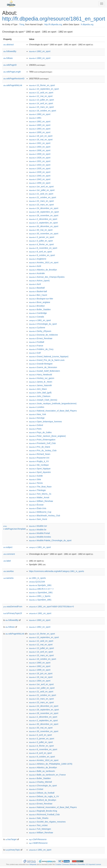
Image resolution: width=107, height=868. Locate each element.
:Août (35, 266)
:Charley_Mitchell (40, 782)
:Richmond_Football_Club (44, 814)
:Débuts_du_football (42, 793)
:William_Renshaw (41, 501)
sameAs (8, 578)
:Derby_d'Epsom (40, 331)
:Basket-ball (38, 291)
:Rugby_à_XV (39, 461)
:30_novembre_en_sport (44, 234)
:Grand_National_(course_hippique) (49, 356)
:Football (36, 342)
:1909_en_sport (40, 154)
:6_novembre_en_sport (43, 248)
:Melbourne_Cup (40, 512)
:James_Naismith (40, 385)
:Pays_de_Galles (40, 432)
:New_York (38, 414)
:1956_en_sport (40, 183)
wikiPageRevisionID (14, 79)
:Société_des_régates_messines (47, 822)
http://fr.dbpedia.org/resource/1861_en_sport (54, 19)
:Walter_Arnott (39, 497)
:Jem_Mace (38, 389)
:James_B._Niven (41, 382)
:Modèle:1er (38, 526)
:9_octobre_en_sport (42, 255)
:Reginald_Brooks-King (43, 811)
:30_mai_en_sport (41, 230)
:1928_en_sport (40, 158)
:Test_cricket (38, 825)
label (7, 561)
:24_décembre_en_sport (44, 208)
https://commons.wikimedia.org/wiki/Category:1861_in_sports (56, 571)
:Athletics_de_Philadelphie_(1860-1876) (51, 764)
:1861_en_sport (40, 320)
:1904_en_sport (40, 147)
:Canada (36, 317)
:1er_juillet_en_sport (42, 190)
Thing (22, 24)
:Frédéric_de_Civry (41, 349)
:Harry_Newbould (40, 375)
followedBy (10, 51)
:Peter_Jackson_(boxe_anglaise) (47, 436)
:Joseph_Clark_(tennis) (43, 400)
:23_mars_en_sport (41, 205)
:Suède (36, 476)
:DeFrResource (38, 839)
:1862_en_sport (40, 51)
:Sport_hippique (40, 469)
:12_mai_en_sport (41, 96)
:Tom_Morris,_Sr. (40, 494)
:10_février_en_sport (42, 85)
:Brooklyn (37, 306)
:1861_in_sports (37, 578)
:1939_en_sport (40, 172)
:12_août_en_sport (41, 93)
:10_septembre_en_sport (44, 89)
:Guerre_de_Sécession (43, 367)
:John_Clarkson (40, 396)
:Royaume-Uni (39, 458)
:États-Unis (38, 508)
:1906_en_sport (40, 150)
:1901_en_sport (40, 143)
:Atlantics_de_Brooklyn (43, 270)
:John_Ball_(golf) (40, 393)
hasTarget (11, 839)
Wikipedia (33, 864)
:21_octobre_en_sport (42, 197)
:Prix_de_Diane (40, 447)
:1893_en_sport (40, 129)
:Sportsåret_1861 (41, 593)
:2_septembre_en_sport (43, 223)
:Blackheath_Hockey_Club (45, 516)
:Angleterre (38, 259)
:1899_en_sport (40, 132)
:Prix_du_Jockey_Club (43, 450)
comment (9, 554)
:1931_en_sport (40, 161)
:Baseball (37, 288)
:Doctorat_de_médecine (43, 335)
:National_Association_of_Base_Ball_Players (53, 411)
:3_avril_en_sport (40, 735)
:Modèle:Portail (39, 533)
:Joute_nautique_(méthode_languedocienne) (53, 403)
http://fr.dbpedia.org (53, 24)
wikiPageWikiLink (13, 85)
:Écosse (36, 505)
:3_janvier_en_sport (41, 237)
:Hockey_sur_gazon (42, 378)
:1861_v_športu (40, 596)
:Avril (35, 284)
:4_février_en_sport (41, 244)
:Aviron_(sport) (39, 281)
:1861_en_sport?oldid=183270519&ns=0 (51, 607)
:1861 (35, 118)
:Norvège (37, 418)
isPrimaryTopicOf (13, 613)
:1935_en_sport (40, 168)
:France (36, 346)
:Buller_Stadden (40, 309)
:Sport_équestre (40, 472)
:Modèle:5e (38, 530)
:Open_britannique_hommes (45, 422)
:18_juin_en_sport (41, 136)
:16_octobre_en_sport (42, 111)
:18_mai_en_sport (41, 140)
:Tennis (36, 483)
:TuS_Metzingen (40, 829)
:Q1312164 (37, 582)
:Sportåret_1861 (40, 600)
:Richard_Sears (40, 454)
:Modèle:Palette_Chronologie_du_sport (50, 540)
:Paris (35, 429)
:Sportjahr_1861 (40, 585)
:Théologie (37, 490)
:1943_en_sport (40, 179)
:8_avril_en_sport (40, 252)
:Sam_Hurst (38, 519)
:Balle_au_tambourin (42, 771)
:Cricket (36, 789)
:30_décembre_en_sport (44, 226)
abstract (9, 45)
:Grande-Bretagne (41, 364)
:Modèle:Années (40, 537)
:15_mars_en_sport (41, 107)
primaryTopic (13, 850)
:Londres (37, 407)
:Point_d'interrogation (42, 440)
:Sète (35, 479)
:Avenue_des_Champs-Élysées (47, 277)
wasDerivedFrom (13, 607)
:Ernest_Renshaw (41, 338)
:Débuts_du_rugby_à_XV (44, 796)
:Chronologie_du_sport (43, 324)
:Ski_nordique (39, 465)
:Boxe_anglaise (40, 302)
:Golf (35, 353)
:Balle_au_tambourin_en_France (47, 775)
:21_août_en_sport (41, 194)
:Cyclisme (37, 328)
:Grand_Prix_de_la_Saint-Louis (47, 360)
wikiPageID (10, 65)
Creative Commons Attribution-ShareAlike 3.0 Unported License (78, 864)
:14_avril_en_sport (41, 103)
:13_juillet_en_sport (41, 100)
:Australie (37, 273)
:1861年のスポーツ (41, 589)
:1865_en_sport (40, 125)
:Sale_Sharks (39, 818)
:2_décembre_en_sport (43, 219)
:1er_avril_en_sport (41, 187)
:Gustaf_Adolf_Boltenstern (44, 371)
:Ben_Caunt (38, 295)
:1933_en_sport (40, 165)
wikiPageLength (12, 72)
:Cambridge (38, 313)
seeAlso (9, 571)
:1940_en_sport (40, 176)
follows (8, 58)
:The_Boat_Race (40, 487)
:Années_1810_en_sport (44, 262)
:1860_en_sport (40, 58)
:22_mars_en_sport (41, 201)
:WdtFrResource (38, 843)
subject (8, 547)
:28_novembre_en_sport (44, 215)
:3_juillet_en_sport (41, 241)
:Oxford (36, 425)
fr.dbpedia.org (87, 24)
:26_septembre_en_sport (44, 212)
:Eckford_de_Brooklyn (42, 800)
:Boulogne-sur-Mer (41, 299)
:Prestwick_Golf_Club (42, 443)
